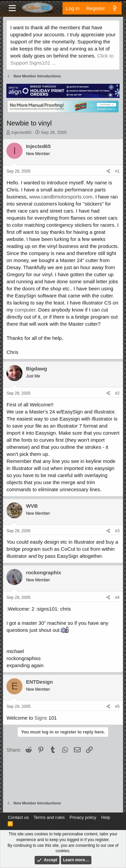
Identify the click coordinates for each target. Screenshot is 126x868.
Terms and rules (49, 817)
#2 (117, 393)
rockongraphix (43, 572)
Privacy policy (83, 817)
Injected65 (22, 132)
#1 (117, 171)
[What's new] (115, 8)
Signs (41, 718)
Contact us (18, 817)
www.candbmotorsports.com (61, 197)
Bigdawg (36, 369)
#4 (117, 598)
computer (25, 310)
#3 (117, 531)
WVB (32, 506)
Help (106, 817)
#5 (117, 707)
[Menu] (12, 8)
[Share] (108, 171)
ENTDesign (39, 682)
